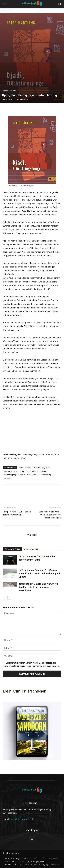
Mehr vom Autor (31, 549)
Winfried (9, 100)
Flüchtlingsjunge (10, 475)
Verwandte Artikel (12, 549)
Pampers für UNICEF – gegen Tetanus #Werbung (17, 513)
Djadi (34, 471)
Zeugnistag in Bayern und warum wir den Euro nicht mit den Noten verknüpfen (38, 587)
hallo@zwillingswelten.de (22, 819)
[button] (31, 862)
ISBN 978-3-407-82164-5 (29, 475)
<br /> (11, 431)
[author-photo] (32, 530)
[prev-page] (5, 598)
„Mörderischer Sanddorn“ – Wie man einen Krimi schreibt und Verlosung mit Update (40, 573)
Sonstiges (13, 91)
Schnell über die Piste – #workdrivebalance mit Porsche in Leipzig (50, 515)
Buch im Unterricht (11, 471)
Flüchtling (42, 471)
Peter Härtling (46, 475)
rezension (8, 478)
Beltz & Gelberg (25, 468)
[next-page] (9, 598)
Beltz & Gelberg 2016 (42, 468)
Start (3, 11)
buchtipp (25, 471)
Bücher (11, 11)
